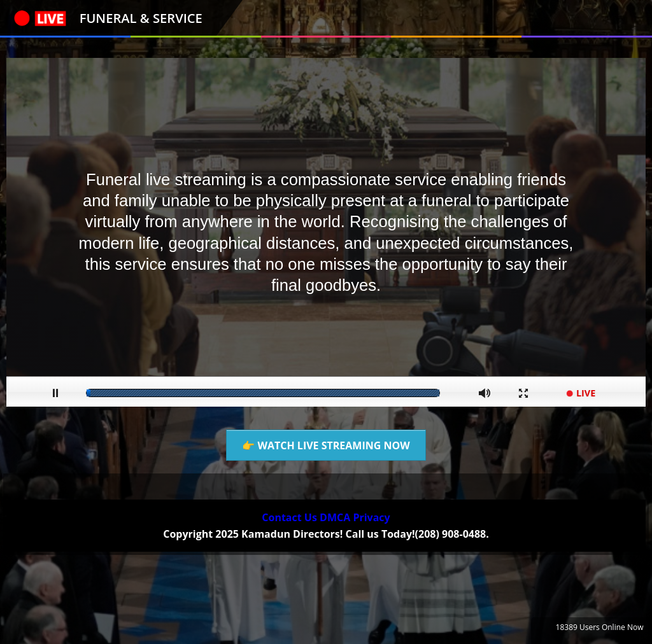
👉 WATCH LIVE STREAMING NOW (326, 445)
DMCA (335, 517)
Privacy (371, 517)
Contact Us (289, 517)
